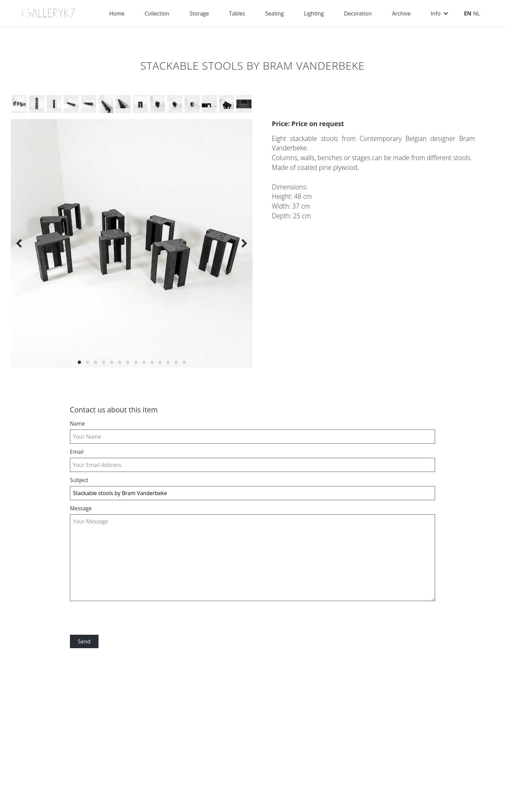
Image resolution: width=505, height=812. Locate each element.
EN (468, 13)
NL (476, 13)
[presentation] (121, 618)
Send (84, 641)
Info (436, 13)
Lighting (314, 13)
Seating (275, 13)
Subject (79, 480)
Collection (157, 13)
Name (77, 423)
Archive (401, 13)
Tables (237, 13)
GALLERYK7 (49, 13)
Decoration (358, 13)
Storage (199, 13)
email (77, 452)
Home (117, 13)
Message (81, 508)
